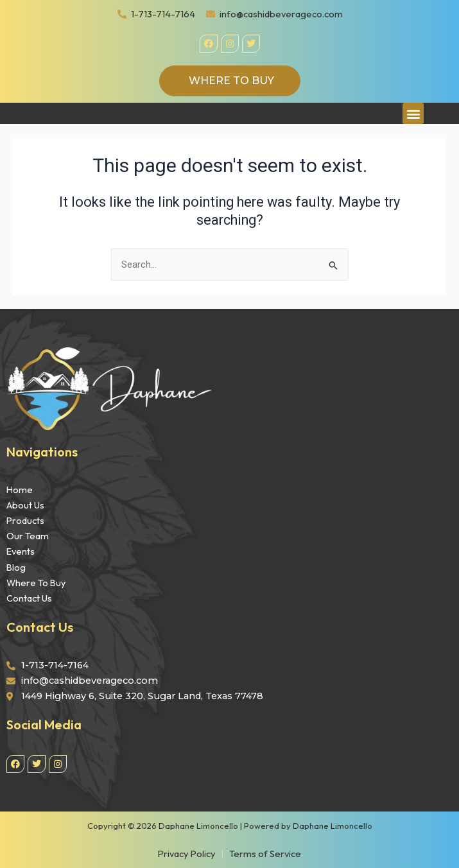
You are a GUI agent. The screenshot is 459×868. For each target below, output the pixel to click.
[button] (413, 113)
